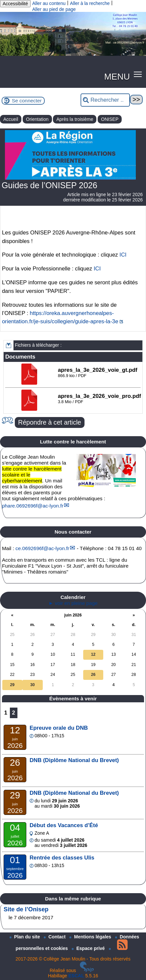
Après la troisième (75, 119)
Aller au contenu (49, 3)
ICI (123, 255)
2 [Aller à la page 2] (14, 713)
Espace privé (89, 948)
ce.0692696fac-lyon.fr (42, 548)
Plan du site (25, 937)
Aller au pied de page (54, 9)
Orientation (37, 119)
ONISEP (110, 119)
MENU (117, 77)
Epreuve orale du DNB (59, 728)
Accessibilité (15, 4)
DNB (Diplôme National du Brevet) (74, 760)
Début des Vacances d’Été (64, 825)
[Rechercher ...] (105, 100)
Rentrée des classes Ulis (62, 858)
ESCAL (76, 976)
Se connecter (27, 101)
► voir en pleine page (73, 603)
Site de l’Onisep (26, 909)
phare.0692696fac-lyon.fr (33, 506)
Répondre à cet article (50, 422)
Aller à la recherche (90, 3)
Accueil (11, 119)
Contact (55, 937)
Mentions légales (91, 937)
